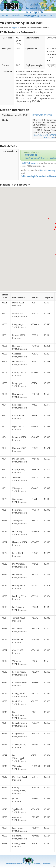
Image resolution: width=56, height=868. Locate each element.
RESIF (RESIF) (31, 155)
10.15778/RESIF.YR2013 (42, 115)
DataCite (46, 138)
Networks (16, 16)
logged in (16, 28)
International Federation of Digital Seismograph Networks (28, 864)
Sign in (52, 15)
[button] (49, 219)
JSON (53, 138)
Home (5, 16)
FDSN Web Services (29, 163)
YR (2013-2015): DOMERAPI (36, 16)
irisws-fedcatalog (47, 170)
